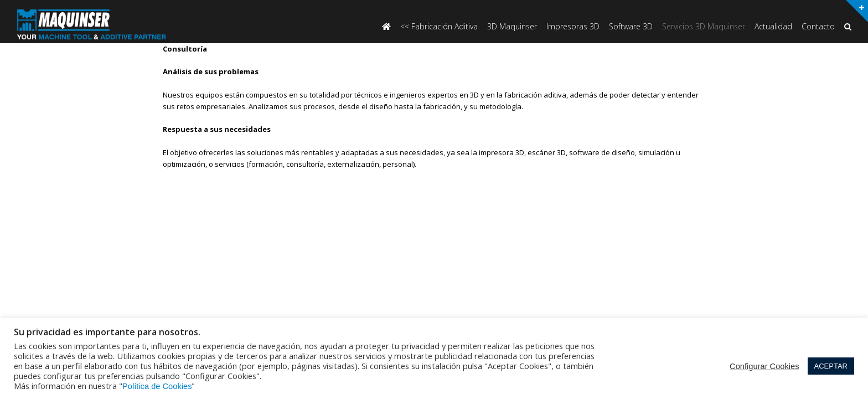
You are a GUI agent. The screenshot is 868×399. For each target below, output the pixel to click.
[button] (848, 27)
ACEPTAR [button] (831, 366)
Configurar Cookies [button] (764, 366)
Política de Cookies (157, 386)
